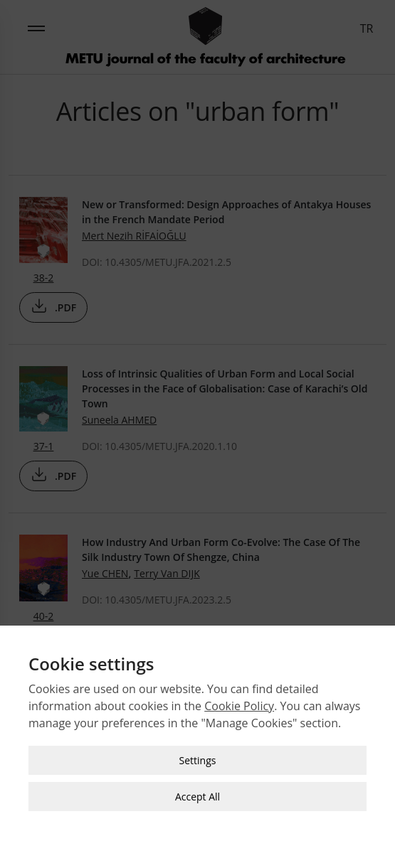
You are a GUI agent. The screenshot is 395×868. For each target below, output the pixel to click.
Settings (198, 755)
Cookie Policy (239, 700)
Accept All (197, 791)
